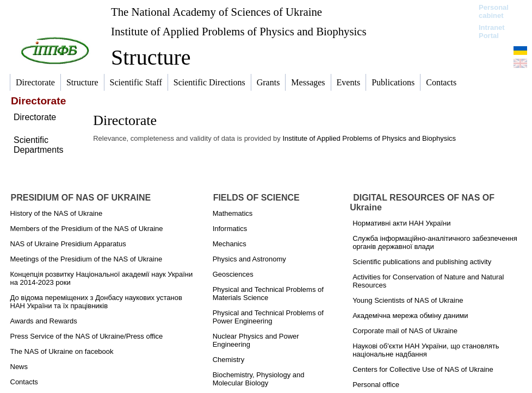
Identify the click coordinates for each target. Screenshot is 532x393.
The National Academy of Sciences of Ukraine (216, 12)
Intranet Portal (492, 32)
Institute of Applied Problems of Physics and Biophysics (239, 31)
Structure (151, 57)
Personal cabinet (494, 11)
